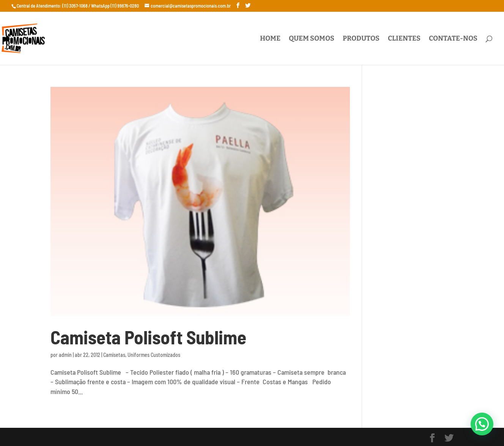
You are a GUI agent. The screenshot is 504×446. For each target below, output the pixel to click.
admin (65, 355)
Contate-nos (453, 39)
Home (270, 39)
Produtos (361, 39)
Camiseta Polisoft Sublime (148, 337)
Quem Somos (312, 39)
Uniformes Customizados (154, 355)
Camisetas (114, 355)
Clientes (404, 39)
